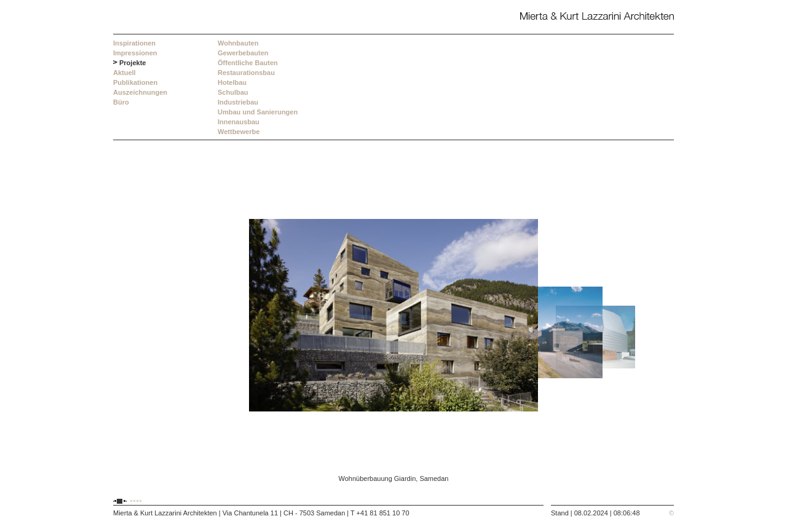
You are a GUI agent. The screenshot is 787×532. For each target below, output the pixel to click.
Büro (121, 102)
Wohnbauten (238, 43)
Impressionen (135, 53)
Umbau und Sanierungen (258, 112)
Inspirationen (134, 43)
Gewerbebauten (243, 53)
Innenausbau (239, 122)
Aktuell (125, 73)
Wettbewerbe (239, 132)
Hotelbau (232, 82)
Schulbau (233, 92)
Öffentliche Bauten (248, 63)
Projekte (132, 63)
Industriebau (238, 102)
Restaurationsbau (246, 73)
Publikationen (135, 82)
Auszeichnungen (140, 92)
